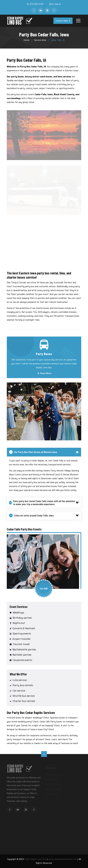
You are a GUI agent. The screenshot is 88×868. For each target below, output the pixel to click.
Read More (44, 373)
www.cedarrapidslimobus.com (63, 859)
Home (26, 40)
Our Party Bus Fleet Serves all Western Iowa (33, 452)
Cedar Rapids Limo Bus (35, 859)
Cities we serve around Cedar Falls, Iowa (31, 515)
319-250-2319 (36, 4)
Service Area (40, 40)
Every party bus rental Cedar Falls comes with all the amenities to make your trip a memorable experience (42, 503)
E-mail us (57, 4)
